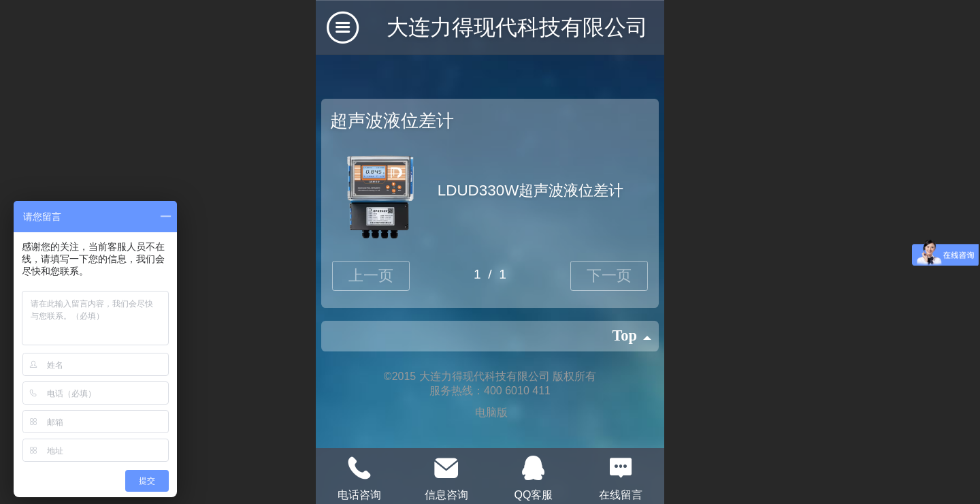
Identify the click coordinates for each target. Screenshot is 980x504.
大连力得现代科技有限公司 (517, 27)
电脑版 (491, 412)
